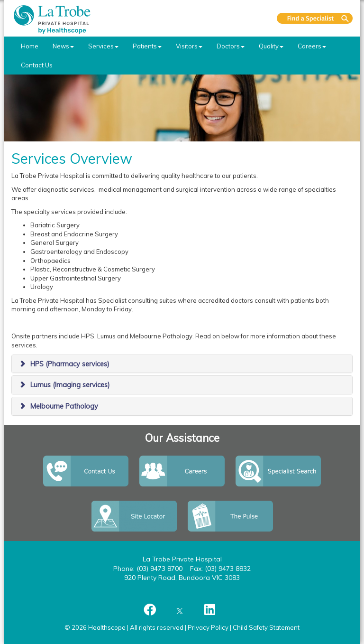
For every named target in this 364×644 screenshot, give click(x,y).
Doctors (231, 46)
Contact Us (37, 65)
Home (30, 46)
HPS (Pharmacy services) (70, 364)
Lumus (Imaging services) (70, 385)
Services (103, 46)
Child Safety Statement (266, 627)
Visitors (189, 46)
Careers (312, 46)
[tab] (182, 364)
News (63, 46)
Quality (271, 46)
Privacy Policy (208, 627)
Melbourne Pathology (64, 406)
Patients (147, 46)
